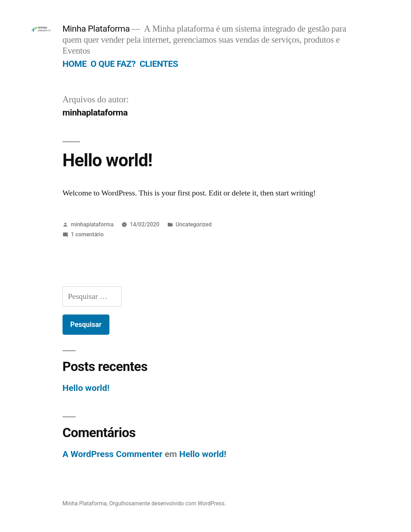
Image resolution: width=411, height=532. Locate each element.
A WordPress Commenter (113, 454)
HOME (75, 64)
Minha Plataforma (96, 29)
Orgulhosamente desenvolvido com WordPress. (167, 503)
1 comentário (87, 234)
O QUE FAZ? (113, 64)
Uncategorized (194, 224)
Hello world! (107, 160)
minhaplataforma (92, 224)
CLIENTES (159, 64)
